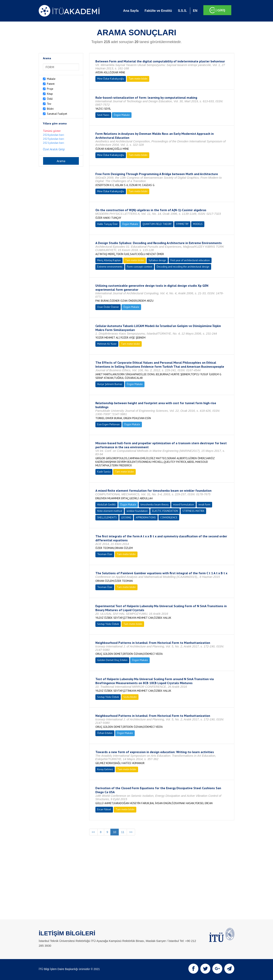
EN (195, 11)
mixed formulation (183, 505)
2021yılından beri (53, 143)
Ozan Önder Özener (108, 307)
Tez (49, 104)
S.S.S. (182, 11)
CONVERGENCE (169, 518)
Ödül (50, 99)
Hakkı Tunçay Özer (107, 224)
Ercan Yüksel (104, 809)
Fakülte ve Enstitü (158, 11)
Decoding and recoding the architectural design (183, 267)
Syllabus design (157, 260)
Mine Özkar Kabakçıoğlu (111, 79)
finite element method (110, 511)
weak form (204, 505)
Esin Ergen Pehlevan (108, 424)
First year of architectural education (190, 260)
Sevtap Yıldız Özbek (108, 624)
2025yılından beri (53, 139)
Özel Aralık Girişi (54, 149)
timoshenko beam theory (155, 505)
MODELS (198, 224)
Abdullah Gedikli (106, 505)
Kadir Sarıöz (104, 472)
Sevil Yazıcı (103, 115)
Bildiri (50, 109)
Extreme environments (110, 267)
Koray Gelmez (105, 769)
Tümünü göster (52, 131)
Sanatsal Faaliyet (57, 114)
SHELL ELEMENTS (107, 518)
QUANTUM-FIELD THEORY (157, 224)
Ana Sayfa (131, 11)
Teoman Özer (105, 554)
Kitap (50, 94)
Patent (51, 84)
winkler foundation (137, 511)
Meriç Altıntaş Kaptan (109, 260)
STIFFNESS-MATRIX (193, 511)
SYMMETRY (182, 224)
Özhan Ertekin (105, 733)
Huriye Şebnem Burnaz (110, 384)
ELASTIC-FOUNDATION (165, 511)
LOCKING (126, 518)
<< (93, 832)
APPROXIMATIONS (146, 518)
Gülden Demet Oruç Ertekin (112, 660)
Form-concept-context (140, 267)
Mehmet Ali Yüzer (107, 344)
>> (131, 832)
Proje (50, 89)
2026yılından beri (53, 135)
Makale (51, 79)
